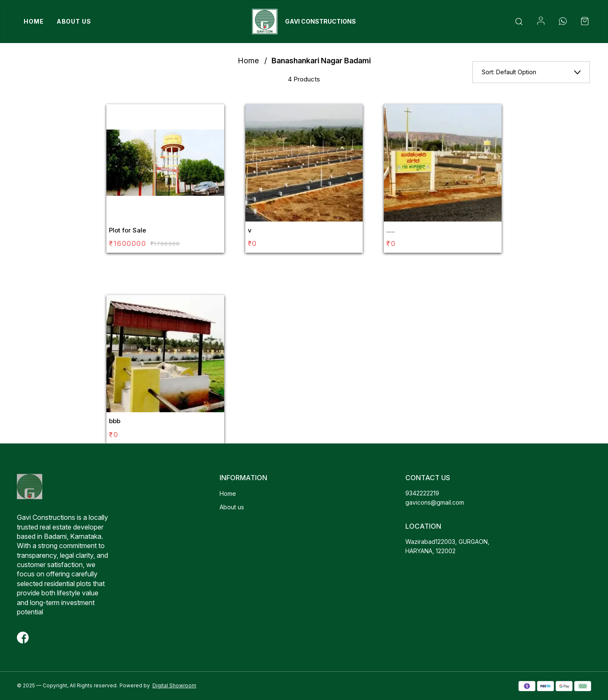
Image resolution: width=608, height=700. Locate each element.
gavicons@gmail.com (435, 502)
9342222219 (422, 493)
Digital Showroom (174, 685)
